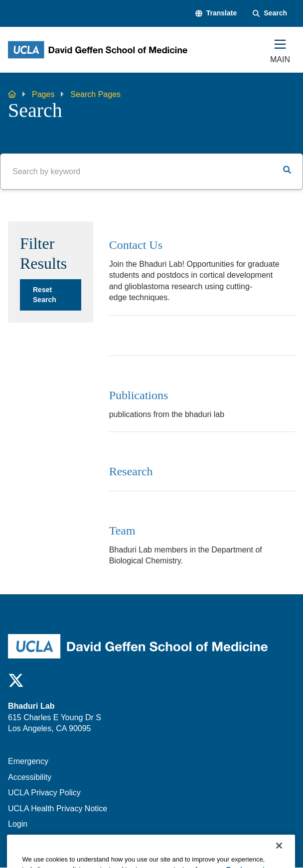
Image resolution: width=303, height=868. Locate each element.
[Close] (279, 855)
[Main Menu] (280, 50)
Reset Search (45, 295)
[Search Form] (270, 13)
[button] (216, 13)
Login (18, 824)
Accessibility (30, 777)
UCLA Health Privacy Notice (58, 809)
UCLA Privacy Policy (44, 793)
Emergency (28, 761)
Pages (43, 94)
